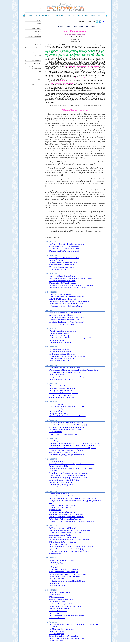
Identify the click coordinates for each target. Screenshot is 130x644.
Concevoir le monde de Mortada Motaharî (63, 537)
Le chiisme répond (56, 432)
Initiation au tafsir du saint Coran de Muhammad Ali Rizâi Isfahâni (71, 285)
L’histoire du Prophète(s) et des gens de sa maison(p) (67, 407)
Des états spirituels (37, 47)
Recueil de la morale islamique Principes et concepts (67, 297)
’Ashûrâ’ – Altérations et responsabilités (63, 331)
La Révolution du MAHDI (58, 544)
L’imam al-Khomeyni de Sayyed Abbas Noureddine (66, 517)
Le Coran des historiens (57, 260)
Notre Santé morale (37, 58)
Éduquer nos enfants (37, 85)
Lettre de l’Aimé (55, 613)
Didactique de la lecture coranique (61, 395)
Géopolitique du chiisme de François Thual (64, 452)
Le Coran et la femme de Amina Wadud (62, 281)
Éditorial (39, 79)
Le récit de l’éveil (55, 595)
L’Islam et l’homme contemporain (61, 294)
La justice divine (55, 583)
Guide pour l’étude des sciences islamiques (64, 572)
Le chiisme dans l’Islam (57, 586)
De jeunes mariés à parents (58, 409)
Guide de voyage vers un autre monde (62, 599)
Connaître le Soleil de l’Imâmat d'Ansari (63, 397)
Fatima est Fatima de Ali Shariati (60, 507)
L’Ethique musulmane (57, 597)
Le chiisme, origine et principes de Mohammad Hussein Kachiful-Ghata (73, 498)
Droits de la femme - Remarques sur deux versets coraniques (69, 473)
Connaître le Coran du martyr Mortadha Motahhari (66, 514)
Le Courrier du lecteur (36, 69)
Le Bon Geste (38, 45)
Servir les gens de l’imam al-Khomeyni (62, 354)
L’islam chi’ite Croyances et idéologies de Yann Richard (68, 475)
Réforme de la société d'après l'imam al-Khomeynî (66, 423)
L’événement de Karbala (57, 386)
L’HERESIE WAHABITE (58, 404)
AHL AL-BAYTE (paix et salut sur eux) (63, 299)
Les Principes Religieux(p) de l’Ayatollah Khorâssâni (67, 455)
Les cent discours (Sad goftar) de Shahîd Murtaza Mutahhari (69, 301)
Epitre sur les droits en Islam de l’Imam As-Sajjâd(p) (67, 549)
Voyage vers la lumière (57, 375)
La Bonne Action (38, 50)
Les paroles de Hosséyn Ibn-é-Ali (60, 494)
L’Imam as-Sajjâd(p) (56, 563)
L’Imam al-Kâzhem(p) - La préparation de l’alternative (67, 416)
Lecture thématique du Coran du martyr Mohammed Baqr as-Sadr (71, 547)
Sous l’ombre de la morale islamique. (62, 315)
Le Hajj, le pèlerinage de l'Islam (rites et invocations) (67, 638)
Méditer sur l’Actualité (36, 42)
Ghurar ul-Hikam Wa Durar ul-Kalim (62, 265)
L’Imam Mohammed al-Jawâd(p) (60, 343)
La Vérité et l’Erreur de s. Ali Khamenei (63, 528)
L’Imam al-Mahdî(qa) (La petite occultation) (64, 251)
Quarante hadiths (55, 510)
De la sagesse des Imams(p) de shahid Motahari (65, 429)
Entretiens (39, 77)
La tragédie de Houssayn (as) (59, 349)
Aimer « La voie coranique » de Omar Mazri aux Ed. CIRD (69, 551)
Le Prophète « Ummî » (57, 565)
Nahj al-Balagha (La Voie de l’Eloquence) (63, 542)
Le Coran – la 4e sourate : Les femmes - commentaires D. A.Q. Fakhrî (73, 448)
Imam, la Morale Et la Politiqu (59, 336)
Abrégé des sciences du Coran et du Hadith (64, 359)
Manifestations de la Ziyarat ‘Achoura (62, 560)
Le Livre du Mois (38, 71)
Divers (40, 82)
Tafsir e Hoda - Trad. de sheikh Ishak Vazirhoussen (66, 519)
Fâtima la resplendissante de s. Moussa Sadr (64, 262)
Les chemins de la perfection (59, 602)
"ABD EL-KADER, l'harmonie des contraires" (65, 434)
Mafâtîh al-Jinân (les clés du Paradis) (62, 629)
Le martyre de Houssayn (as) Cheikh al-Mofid (65, 368)
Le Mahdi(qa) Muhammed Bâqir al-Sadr (63, 512)
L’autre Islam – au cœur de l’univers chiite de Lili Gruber (68, 356)
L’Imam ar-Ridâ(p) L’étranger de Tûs (62, 485)
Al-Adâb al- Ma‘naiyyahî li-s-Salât (61, 627)
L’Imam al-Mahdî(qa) (37, 29)
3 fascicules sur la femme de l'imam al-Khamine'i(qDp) (68, 427)
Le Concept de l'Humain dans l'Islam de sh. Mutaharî (67, 615)
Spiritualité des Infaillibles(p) (35, 37)
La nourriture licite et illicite (59, 466)
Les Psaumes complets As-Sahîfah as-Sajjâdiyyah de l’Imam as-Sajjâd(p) (74, 624)
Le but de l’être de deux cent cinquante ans (64, 393)
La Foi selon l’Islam (56, 641)
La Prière (39, 21)
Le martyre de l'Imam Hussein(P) (60, 592)
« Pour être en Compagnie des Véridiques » (64, 569)
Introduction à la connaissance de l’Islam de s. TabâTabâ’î (68, 288)
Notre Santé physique (37, 61)
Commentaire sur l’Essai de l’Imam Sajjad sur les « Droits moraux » (72, 464)
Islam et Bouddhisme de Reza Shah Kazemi (64, 276)
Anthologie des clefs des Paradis (60, 535)
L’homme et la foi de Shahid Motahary (62, 505)
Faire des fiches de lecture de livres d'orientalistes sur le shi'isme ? (71, 468)
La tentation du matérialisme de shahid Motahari (65, 313)
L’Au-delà (39, 39)
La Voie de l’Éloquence (36, 34)
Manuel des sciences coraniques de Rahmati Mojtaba (67, 304)
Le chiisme (53, 471)
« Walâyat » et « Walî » (57, 618)
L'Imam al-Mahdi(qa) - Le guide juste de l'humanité (66, 450)
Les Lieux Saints (38, 55)
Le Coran (39, 26)
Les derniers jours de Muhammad (60, 352)
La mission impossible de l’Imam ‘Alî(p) (63, 379)
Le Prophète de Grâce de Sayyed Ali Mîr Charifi (65, 533)
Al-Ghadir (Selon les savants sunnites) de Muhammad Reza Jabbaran (72, 521)
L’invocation (38, 23)
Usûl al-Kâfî (54, 567)
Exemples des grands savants (35, 53)
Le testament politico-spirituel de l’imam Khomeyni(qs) (68, 574)
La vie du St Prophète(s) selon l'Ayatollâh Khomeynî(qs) (68, 425)
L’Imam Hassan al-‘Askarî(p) (59, 333)
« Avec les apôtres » (56, 441)
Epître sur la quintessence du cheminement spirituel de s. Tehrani (71, 278)
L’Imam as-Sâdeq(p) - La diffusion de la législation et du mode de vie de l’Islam (76, 445)
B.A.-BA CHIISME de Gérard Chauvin (62, 324)
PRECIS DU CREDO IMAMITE (60, 361)
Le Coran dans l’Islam (57, 579)
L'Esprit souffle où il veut (58, 269)
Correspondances (55, 553)
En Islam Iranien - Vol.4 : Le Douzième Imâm (65, 576)
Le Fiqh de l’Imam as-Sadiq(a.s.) (60, 414)
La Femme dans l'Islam (36, 74)
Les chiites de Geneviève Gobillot (61, 482)
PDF (104, 21)
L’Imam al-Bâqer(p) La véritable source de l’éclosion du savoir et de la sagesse (75, 443)
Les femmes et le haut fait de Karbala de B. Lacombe (67, 244)
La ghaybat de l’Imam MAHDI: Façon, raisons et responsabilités (71, 338)
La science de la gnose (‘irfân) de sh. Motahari (65, 480)
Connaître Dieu (38, 31)
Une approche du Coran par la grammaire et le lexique (67, 377)
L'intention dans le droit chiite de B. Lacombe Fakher (67, 317)
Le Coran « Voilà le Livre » (58, 611)
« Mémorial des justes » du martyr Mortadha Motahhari (68, 581)
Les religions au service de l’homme (61, 391)
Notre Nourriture (38, 63)
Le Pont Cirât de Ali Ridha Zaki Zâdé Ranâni (64, 249)
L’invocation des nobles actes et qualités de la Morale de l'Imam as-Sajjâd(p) (75, 370)
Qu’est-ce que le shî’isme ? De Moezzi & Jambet (66, 306)
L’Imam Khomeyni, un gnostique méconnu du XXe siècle (68, 478)
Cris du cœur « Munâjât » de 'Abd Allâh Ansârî (65, 246)
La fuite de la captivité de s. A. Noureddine (64, 636)
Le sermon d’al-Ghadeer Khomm (60, 487)
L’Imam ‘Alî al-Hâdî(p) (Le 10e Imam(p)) (63, 283)
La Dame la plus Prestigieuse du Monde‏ (63, 604)
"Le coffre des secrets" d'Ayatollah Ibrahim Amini (66, 372)
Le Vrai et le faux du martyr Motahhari (62, 496)
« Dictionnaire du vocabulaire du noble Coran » (65, 320)
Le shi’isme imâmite (56, 411)
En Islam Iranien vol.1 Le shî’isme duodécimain (65, 606)
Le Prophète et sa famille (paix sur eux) (62, 388)
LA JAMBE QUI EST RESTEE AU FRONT (64, 258)
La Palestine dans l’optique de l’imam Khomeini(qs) (67, 322)
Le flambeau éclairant (57, 340)
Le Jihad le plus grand (57, 634)
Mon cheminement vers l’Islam (60, 609)
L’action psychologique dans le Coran (62, 267)
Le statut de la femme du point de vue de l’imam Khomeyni (69, 540)
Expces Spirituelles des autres (35, 66)
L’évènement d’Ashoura (57, 462)
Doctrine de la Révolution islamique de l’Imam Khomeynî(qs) (70, 530)
